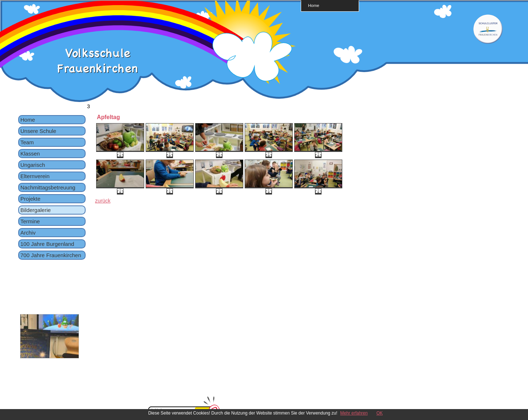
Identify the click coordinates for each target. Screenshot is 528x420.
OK (380, 413)
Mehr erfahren (354, 413)
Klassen (30, 154)
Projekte (30, 199)
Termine (30, 221)
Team (27, 142)
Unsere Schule (38, 131)
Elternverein (35, 176)
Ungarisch (33, 165)
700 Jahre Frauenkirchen (51, 255)
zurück (103, 201)
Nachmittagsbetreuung (48, 187)
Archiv (28, 233)
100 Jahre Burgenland (47, 244)
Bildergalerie (36, 210)
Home (314, 5)
